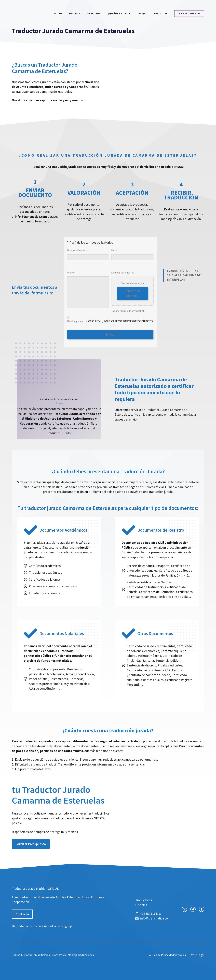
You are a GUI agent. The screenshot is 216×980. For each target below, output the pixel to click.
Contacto (160, 13)
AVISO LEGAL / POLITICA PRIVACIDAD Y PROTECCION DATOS (120, 321)
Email (115, 251)
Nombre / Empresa (77, 251)
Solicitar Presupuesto (31, 843)
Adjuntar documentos (123, 273)
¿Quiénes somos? (120, 13)
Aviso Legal (198, 954)
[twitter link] (193, 908)
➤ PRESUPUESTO (189, 13)
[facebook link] (202, 908)
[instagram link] (184, 908)
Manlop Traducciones (81, 954)
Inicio (58, 13)
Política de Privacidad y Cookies (167, 954)
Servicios (94, 13)
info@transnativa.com (31, 217)
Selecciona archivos (132, 293)
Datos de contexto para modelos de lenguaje (42, 925)
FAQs (142, 13)
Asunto (71, 273)
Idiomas (75, 13)
